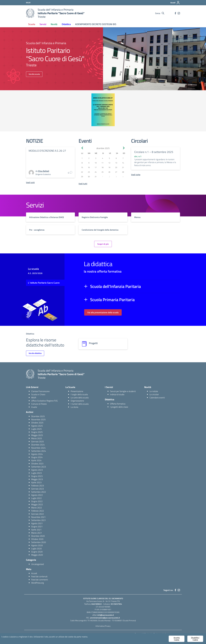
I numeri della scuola (80, 404)
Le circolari (154, 394)
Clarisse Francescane (40, 391)
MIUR (34, 398)
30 (89, 177)
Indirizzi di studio (117, 394)
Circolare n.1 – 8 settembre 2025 (154, 152)
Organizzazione (77, 401)
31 (96, 177)
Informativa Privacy (103, 626)
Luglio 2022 (36, 498)
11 (102, 163)
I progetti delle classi (119, 407)
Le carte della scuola (80, 398)
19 (109, 167)
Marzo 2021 (37, 533)
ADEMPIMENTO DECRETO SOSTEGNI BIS (96, 24)
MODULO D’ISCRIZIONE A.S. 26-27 (47, 151)
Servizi (43, 24)
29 (82, 177)
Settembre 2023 (39, 467)
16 (89, 167)
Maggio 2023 (37, 479)
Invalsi (34, 407)
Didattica (66, 24)
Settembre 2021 (39, 520)
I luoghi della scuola (79, 394)
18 (102, 167)
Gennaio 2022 (38, 514)
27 (116, 172)
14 (123, 163)
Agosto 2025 (37, 426)
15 (82, 167)
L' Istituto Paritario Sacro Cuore (44, 283)
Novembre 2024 (38, 448)
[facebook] (175, 13)
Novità (54, 24)
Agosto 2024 (37, 454)
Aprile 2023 (36, 482)
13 (116, 163)
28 (123, 172)
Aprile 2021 (36, 530)
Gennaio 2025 (38, 441)
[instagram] (179, 13)
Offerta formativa (118, 404)
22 (82, 172)
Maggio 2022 (37, 504)
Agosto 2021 (37, 523)
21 (123, 167)
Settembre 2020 (39, 542)
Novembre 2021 (38, 517)
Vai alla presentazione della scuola (103, 312)
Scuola (32, 24)
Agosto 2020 (37, 545)
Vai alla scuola (34, 74)
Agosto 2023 (37, 470)
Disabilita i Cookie (195, 639)
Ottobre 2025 (37, 423)
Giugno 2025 (37, 432)
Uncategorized (38, 564)
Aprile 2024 (36, 460)
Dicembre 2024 (38, 445)
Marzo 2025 (37, 438)
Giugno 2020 (37, 552)
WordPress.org (38, 583)
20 (116, 167)
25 (102, 172)
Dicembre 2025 (38, 416)
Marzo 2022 (37, 508)
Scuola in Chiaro (38, 394)
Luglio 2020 (36, 549)
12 (109, 163)
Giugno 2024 (37, 457)
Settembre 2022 (39, 492)
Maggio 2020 (37, 555)
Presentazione (77, 391)
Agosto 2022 (37, 495)
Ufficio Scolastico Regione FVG (44, 401)
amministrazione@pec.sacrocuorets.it (105, 618)
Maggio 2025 (37, 435)
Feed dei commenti (40, 580)
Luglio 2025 (36, 429)
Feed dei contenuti (39, 576)
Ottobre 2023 (37, 464)
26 (109, 172)
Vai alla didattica (35, 353)
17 (96, 167)
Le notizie (154, 391)
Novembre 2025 (38, 419)
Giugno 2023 (37, 476)
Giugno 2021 (37, 526)
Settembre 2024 (39, 451)
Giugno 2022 (37, 501)
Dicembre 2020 (38, 536)
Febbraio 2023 (38, 486)
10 (96, 163)
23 (89, 172)
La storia (74, 407)
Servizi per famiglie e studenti (123, 391)
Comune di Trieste (39, 404)
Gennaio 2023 (38, 489)
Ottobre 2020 (37, 539)
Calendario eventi (157, 398)
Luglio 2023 (36, 473)
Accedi (34, 573)
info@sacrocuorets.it (106, 615)
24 (96, 172)
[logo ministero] (30, 13)
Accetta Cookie (177, 639)
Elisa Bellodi (44, 171)
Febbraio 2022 (38, 511)
